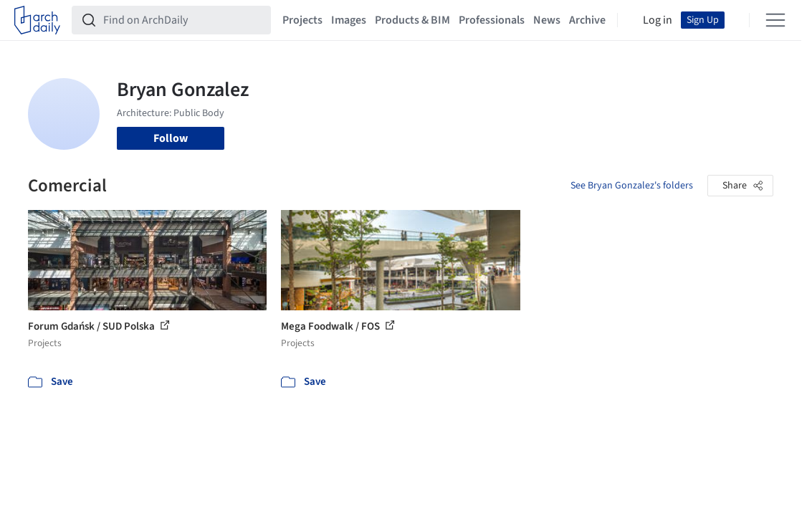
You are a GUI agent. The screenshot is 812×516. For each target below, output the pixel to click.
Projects (302, 20)
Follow (171, 138)
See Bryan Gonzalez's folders (632, 186)
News (547, 20)
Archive (587, 20)
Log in (658, 20)
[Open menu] (775, 20)
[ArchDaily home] (37, 20)
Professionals (492, 20)
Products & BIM (412, 20)
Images (349, 20)
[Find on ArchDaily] (183, 20)
